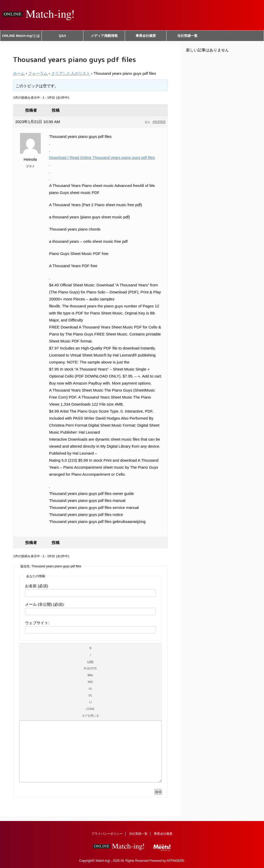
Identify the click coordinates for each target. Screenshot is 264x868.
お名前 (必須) (37, 586)
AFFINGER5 (175, 861)
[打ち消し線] (90, 675)
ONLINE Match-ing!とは (21, 36)
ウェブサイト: (37, 623)
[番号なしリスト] (90, 689)
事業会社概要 (146, 36)
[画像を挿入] (90, 682)
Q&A (62, 36)
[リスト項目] (90, 702)
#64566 (159, 122)
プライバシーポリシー (107, 834)
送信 (158, 792)
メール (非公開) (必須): (45, 604)
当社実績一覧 (187, 36)
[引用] (90, 668)
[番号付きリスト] (90, 695)
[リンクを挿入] (90, 662)
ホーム (19, 73)
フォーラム (38, 73)
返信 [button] (147, 122)
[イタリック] (90, 655)
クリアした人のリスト (71, 73)
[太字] (90, 648)
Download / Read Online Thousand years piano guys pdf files (102, 157)
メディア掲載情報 (104, 36)
